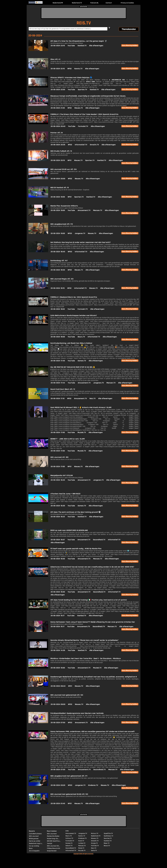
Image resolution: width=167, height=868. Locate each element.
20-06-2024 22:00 (58, 90)
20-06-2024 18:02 (58, 309)
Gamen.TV (82, 361)
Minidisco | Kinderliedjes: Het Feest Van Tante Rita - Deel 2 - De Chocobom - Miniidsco (86, 659)
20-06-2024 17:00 (58, 432)
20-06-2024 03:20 (58, 785)
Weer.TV (107, 843)
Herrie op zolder (35, 841)
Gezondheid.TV (99, 540)
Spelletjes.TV (108, 836)
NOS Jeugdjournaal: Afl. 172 (62, 224)
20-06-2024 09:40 (58, 686)
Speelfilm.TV (108, 833)
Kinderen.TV (93, 785)
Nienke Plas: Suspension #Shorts (64, 206)
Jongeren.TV (80, 233)
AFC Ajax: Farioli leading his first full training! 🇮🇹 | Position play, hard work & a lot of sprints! (89, 600)
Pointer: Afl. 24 (57, 133)
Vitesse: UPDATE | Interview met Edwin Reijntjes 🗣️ (71, 78)
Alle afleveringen (96, 46)
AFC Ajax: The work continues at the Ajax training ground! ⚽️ (76, 512)
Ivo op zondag (34, 846)
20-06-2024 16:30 (58, 506)
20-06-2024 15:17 (58, 616)
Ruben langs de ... (53, 839)
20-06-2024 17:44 (58, 383)
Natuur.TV (95, 833)
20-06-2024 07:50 (58, 723)
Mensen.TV (98, 210)
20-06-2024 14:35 (58, 650)
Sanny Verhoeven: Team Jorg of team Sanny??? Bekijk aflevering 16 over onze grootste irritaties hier (93, 622)
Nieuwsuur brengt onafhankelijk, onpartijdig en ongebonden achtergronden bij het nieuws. (88, 96)
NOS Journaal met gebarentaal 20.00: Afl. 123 (69, 794)
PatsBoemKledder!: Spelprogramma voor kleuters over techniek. (77, 713)
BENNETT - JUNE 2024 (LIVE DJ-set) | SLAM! (68, 439)
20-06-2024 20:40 (58, 126)
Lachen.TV (82, 843)
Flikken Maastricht (54, 848)
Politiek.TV (95, 846)
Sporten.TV (82, 90)
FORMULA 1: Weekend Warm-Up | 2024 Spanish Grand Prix (74, 297)
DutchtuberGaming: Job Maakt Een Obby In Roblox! (71, 343)
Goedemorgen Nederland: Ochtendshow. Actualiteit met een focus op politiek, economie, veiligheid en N (94, 677)
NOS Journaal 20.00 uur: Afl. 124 (64, 169)
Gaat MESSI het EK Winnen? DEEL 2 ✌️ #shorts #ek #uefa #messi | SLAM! (81, 407)
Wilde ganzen (34, 839)
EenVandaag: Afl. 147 (59, 261)
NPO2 (70, 69)
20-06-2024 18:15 (58, 288)
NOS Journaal (34, 836)
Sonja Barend (52, 851)
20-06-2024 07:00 (58, 770)
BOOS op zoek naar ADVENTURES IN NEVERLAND (69, 530)
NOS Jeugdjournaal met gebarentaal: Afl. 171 (69, 776)
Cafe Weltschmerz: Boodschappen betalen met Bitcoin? (74, 316)
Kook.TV (81, 841)
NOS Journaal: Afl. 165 (59, 457)
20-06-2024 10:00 (58, 668)
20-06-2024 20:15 (58, 160)
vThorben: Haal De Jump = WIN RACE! (65, 494)
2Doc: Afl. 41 (55, 59)
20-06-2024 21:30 (58, 108)
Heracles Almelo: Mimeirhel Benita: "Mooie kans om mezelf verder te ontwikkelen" (85, 640)
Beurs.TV (81, 337)
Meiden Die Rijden (53, 836)
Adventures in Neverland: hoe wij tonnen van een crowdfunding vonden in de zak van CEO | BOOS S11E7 (92, 567)
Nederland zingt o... (36, 843)
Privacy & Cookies (127, 3)
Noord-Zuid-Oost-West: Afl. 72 (63, 389)
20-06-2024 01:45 (58, 804)
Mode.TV (81, 848)
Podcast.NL (94, 3)
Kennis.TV (78, 69)
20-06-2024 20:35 (58, 145)
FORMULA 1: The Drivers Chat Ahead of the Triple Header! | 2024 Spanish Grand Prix (84, 114)
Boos (31, 848)
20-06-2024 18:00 (58, 337)
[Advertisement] (84, 13)
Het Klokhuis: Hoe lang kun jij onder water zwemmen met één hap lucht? (81, 242)
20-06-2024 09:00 (58, 704)
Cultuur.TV (69, 838)
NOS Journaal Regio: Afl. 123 (62, 279)
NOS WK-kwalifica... (54, 841)
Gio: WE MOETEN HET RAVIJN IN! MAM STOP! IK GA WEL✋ (73, 367)
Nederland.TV (77, 3)
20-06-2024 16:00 (58, 559)
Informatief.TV (81, 145)
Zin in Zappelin (34, 851)
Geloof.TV (69, 846)
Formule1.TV (83, 126)
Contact (109, 3)
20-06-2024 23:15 (58, 46)
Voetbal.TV (82, 46)
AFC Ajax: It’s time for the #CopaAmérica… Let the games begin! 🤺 (79, 41)
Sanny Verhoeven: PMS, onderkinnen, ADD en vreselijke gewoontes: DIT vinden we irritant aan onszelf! (93, 732)
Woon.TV (107, 846)
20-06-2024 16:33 (58, 480)
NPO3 (70, 233)
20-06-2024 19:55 (58, 197)
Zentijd (50, 843)
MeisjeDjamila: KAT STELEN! (62, 476)
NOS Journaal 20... (53, 846)
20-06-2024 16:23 (58, 517)
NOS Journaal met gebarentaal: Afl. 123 (67, 695)
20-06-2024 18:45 (58, 252)
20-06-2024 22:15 (58, 69)
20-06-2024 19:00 (58, 210)
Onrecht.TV (94, 145)
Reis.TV (92, 399)
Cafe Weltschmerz (35, 834)
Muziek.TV (82, 432)
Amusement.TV (84, 210)
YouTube (71, 46)
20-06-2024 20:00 (58, 179)
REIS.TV (84, 23)
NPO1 (70, 160)
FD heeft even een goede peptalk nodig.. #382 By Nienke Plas (76, 549)
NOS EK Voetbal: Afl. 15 (60, 188)
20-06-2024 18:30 (58, 270)
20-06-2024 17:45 (58, 361)
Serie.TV (94, 851)
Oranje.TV (94, 843)
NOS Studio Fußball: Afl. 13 (61, 151)
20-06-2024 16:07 (58, 540)
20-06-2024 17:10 (58, 399)
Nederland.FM (58, 3)
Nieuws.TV (79, 108)
